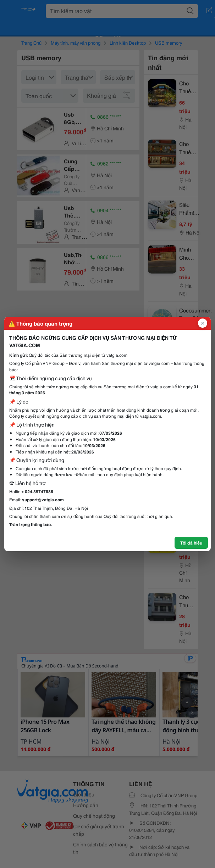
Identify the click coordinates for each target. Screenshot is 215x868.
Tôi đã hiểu (191, 543)
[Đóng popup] (203, 323)
